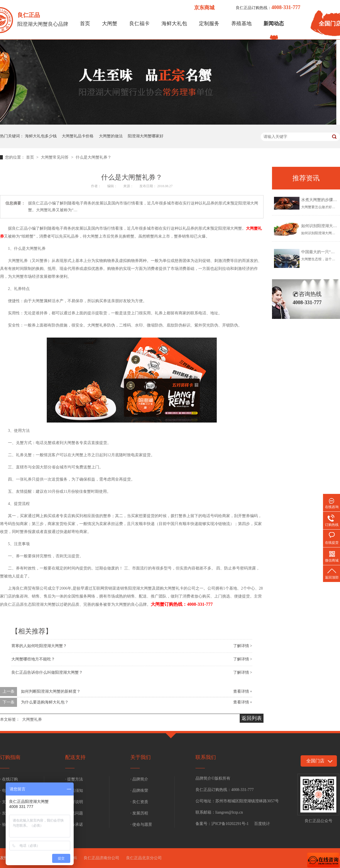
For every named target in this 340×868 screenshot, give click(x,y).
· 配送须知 (74, 791)
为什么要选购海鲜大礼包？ (45, 702)
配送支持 (75, 757)
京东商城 (204, 8)
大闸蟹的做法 (111, 136)
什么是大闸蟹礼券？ (93, 157)
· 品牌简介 (139, 779)
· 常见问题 (74, 813)
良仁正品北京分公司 (144, 858)
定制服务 (209, 24)
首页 (85, 24)
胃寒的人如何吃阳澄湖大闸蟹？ (39, 646)
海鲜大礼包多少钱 (41, 136)
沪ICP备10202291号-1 (230, 824)
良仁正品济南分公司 (101, 858)
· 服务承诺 (74, 825)
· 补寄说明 (74, 802)
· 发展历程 (139, 813)
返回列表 (252, 718)
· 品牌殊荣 (139, 791)
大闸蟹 (110, 24)
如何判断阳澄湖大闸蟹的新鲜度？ (51, 691)
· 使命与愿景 (141, 825)
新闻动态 (274, 24)
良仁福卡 (139, 24)
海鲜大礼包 (174, 24)
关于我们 (141, 757)
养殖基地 (241, 24)
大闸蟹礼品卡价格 (78, 136)
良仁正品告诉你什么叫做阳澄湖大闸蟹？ (47, 672)
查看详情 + (243, 691)
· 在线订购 (9, 779)
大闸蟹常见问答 (55, 157)
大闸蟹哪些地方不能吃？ (33, 659)
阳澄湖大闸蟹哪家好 (146, 136)
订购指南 (10, 757)
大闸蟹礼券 (32, 719)
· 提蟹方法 (74, 779)
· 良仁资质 (139, 802)
